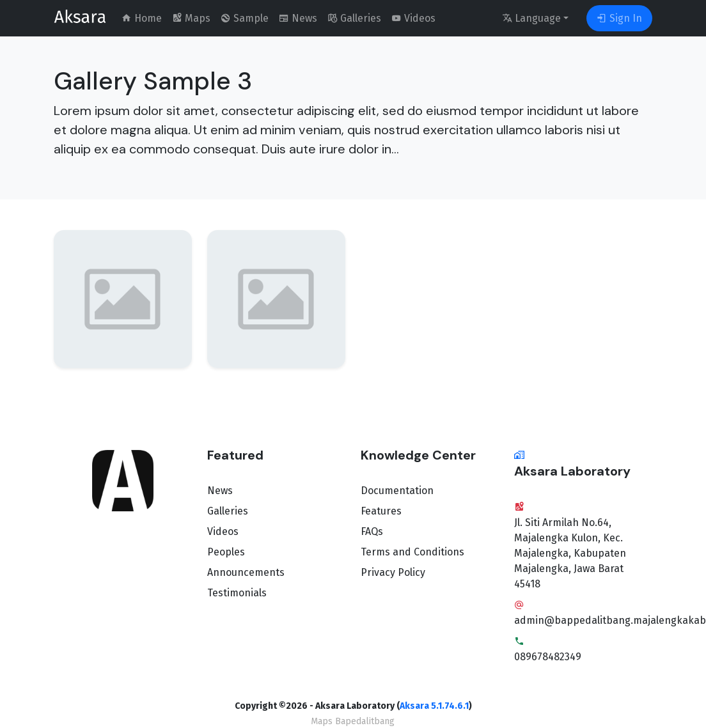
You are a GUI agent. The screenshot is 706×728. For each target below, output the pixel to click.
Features (381, 511)
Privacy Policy (393, 572)
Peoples (226, 552)
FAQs (372, 531)
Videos (223, 531)
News (220, 491)
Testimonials (237, 593)
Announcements (246, 572)
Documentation (397, 491)
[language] (535, 18)
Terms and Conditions (412, 552)
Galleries (228, 511)
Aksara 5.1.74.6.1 (434, 706)
